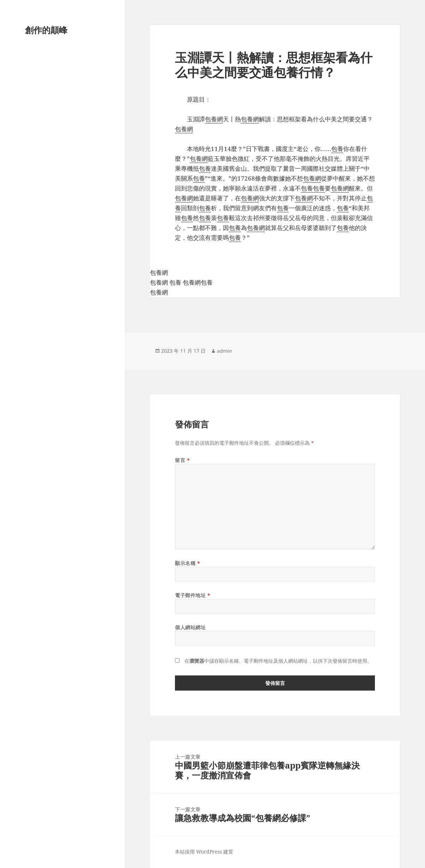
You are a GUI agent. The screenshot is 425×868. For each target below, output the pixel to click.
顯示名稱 (187, 563)
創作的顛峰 (46, 30)
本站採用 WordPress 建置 (204, 852)
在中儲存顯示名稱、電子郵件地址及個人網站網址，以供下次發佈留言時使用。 (278, 661)
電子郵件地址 (193, 595)
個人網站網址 (190, 627)
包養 (337, 149)
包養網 (214, 119)
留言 (182, 460)
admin (224, 351)
